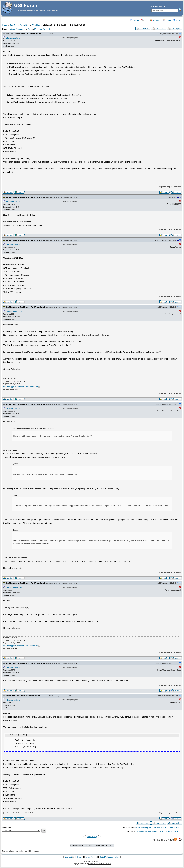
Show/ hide (23, 735)
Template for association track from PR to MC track (159, 831)
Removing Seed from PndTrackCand (23, 696)
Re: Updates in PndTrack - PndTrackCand (25, 197)
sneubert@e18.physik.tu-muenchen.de (21, 387)
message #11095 (48, 34)
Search (135, 20)
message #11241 (52, 583)
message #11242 (52, 663)
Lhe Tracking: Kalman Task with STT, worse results (159, 828)
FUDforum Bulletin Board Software (100, 864)
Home (177, 20)
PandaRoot (25, 25)
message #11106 (52, 198)
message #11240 (52, 404)
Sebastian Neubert (14, 311)
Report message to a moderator (170, 187)
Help (145, 20)
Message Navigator (43, 29)
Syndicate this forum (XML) (163, 840)
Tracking (36, 25)
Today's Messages (17, 29)
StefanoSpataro (13, 38)
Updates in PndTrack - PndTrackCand (23, 34)
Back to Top (92, 836)
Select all (14, 735)
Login (167, 20)
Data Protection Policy (109, 857)
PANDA (13, 25)
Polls (30, 29)
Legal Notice (91, 857)
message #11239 (52, 307)
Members (156, 20)
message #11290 (47, 696)
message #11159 (52, 240)
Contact (68, 857)
